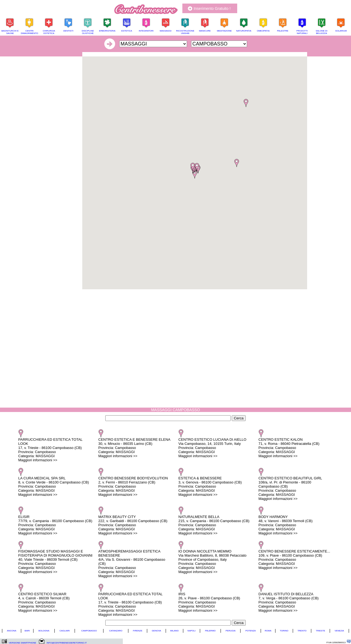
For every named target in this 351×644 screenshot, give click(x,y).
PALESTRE (283, 31)
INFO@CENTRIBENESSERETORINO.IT (67, 643)
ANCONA (12, 631)
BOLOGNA (44, 631)
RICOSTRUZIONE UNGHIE (185, 32)
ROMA (268, 631)
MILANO (175, 631)
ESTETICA (127, 31)
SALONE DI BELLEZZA (322, 32)
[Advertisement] (195, 54)
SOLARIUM (341, 31)
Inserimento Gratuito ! (212, 8)
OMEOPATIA (263, 31)
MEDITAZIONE (224, 31)
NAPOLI (192, 631)
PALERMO (210, 631)
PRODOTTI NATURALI (302, 32)
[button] (195, 174)
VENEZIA (339, 631)
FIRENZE (138, 631)
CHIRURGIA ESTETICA (49, 32)
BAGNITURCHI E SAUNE (10, 32)
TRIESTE (321, 631)
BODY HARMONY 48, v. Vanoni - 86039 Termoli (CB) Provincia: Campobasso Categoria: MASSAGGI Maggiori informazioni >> (286, 525)
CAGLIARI (65, 631)
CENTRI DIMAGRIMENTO (29, 32)
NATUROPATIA (244, 31)
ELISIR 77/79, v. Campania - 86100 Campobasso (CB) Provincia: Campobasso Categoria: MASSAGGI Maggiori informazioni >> (55, 525)
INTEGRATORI (146, 31)
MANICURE (205, 31)
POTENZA (251, 631)
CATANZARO (116, 631)
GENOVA (157, 631)
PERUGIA (231, 631)
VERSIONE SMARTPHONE (22, 643)
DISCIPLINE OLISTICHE (88, 32)
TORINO (284, 631)
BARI (27, 631)
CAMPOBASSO (89, 631)
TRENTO (302, 631)
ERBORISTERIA (107, 31)
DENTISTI (68, 31)
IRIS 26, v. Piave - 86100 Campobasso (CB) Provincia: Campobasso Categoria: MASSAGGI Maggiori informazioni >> (209, 602)
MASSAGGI (166, 31)
